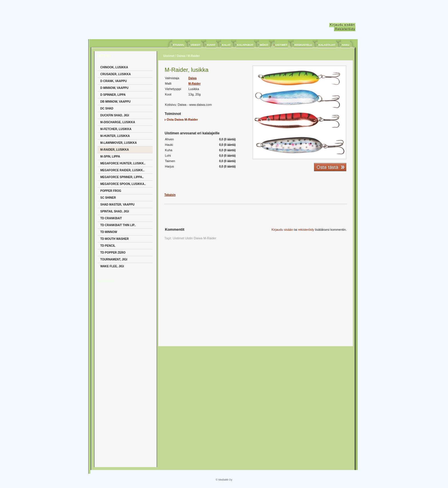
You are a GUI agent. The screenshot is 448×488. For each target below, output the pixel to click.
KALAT (226, 45)
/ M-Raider (192, 56)
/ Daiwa (180, 56)
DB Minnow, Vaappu (115, 102)
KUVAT (211, 45)
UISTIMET (281, 45)
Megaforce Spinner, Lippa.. (122, 177)
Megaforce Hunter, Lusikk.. (123, 163)
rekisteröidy (306, 230)
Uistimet (169, 56)
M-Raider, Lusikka (115, 150)
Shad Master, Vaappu (117, 205)
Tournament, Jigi (114, 259)
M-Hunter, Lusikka (115, 136)
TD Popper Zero (113, 253)
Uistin (189, 238)
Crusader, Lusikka (116, 74)
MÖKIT (264, 45)
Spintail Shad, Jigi (115, 211)
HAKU (346, 45)
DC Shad (107, 108)
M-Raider (194, 84)
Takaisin (170, 195)
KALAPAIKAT (245, 45)
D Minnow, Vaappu (114, 88)
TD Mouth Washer (114, 239)
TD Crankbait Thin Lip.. (118, 225)
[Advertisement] (120, 375)
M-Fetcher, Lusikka (116, 129)
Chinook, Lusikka (114, 67)
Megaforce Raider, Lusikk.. (122, 170)
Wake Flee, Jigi (112, 266)
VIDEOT (196, 45)
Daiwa (192, 78)
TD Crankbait (111, 218)
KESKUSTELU (303, 45)
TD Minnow (109, 232)
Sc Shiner (108, 198)
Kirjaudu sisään (282, 230)
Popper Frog (111, 191)
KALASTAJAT (327, 45)
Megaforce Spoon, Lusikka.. (123, 184)
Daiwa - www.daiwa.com (195, 105)
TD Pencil (108, 246)
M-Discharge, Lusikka (118, 122)
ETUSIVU (179, 45)
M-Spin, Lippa (110, 157)
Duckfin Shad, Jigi (115, 115)
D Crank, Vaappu (114, 81)
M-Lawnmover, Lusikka (119, 143)
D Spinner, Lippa (113, 95)
